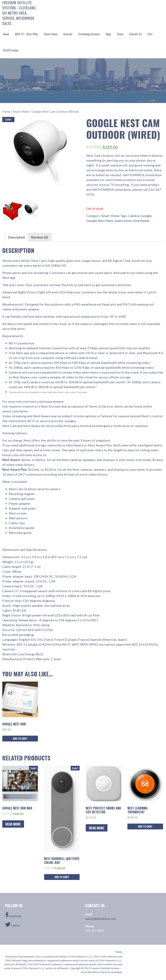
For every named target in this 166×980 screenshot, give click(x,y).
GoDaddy (117, 972)
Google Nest (96, 221)
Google (146, 216)
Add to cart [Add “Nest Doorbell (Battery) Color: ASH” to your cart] (62, 877)
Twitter (13, 924)
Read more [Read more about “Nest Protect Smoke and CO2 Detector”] (97, 828)
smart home (123, 221)
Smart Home (51, 34)
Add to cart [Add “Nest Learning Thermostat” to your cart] (145, 826)
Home (6, 34)
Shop (108, 34)
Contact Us (135, 34)
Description (17, 237)
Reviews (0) (40, 237)
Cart (150, 34)
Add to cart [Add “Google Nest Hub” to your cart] (20, 739)
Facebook (13, 915)
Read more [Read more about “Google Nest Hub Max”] (13, 824)
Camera (134, 216)
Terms (120, 34)
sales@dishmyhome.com (101, 919)
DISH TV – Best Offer (27, 34)
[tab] (17, 237)
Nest (110, 221)
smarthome (141, 221)
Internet (68, 34)
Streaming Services (89, 34)
